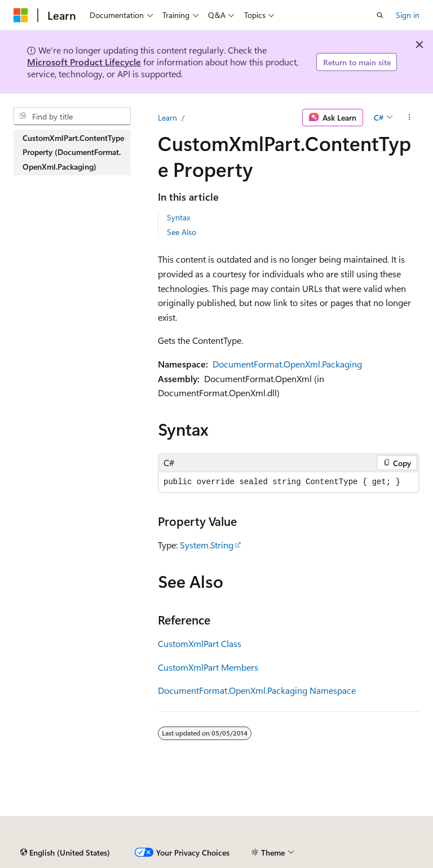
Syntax (178, 217)
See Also (182, 232)
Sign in (408, 15)
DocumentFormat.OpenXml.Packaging (287, 364)
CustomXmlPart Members (208, 667)
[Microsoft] (21, 15)
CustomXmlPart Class (200, 643)
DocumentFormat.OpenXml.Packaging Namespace (257, 690)
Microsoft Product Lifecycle (84, 62)
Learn (167, 118)
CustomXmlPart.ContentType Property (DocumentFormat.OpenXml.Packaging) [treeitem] (73, 152)
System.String (207, 545)
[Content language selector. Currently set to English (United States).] (65, 853)
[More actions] (410, 118)
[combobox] (72, 116)
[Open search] (380, 15)
